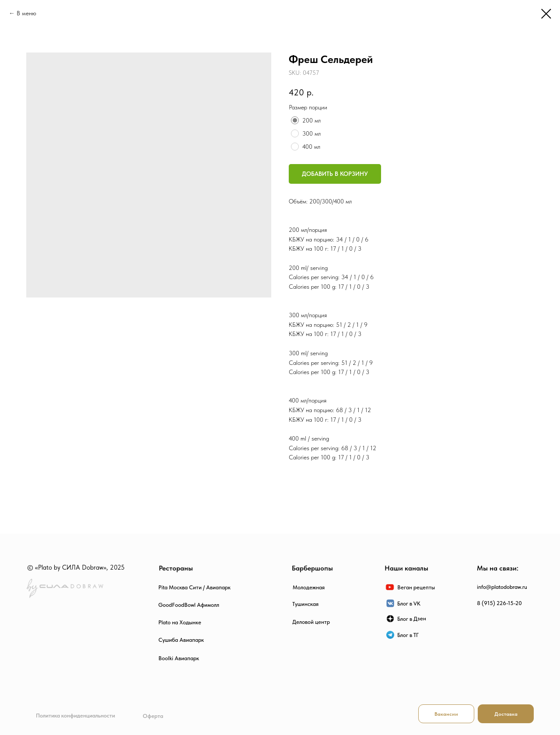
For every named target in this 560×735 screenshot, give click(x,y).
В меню (26, 13)
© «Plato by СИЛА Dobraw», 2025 (76, 567)
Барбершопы (312, 568)
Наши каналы (406, 568)
